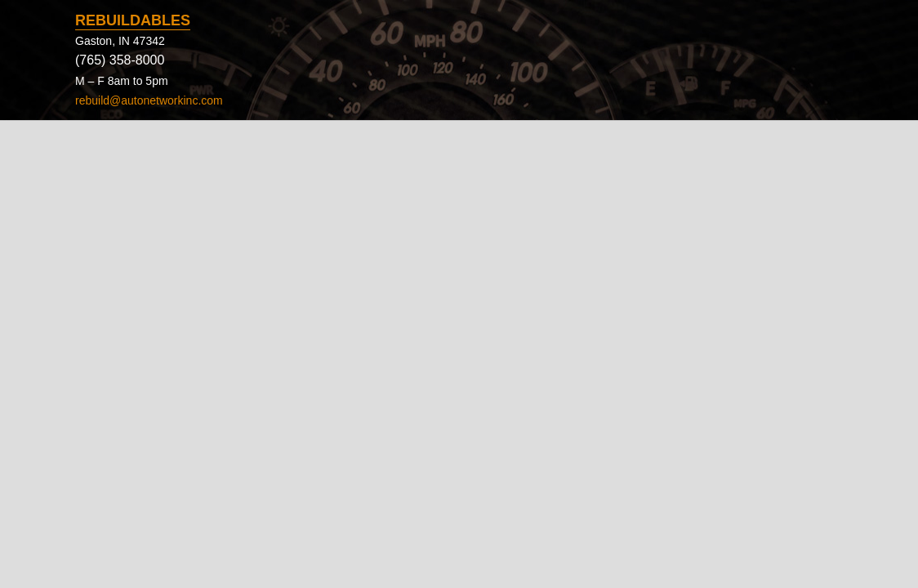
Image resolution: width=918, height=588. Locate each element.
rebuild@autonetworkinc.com (149, 100)
